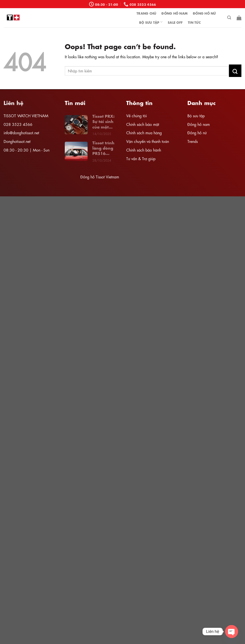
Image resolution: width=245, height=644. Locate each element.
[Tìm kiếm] (229, 18)
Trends (193, 141)
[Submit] (235, 71)
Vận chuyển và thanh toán (148, 141)
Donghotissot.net (17, 141)
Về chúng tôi (137, 115)
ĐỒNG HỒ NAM (175, 13)
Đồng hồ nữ (197, 132)
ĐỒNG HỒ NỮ (204, 13)
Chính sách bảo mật (143, 124)
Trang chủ (146, 13)
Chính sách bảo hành (144, 150)
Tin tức (194, 22)
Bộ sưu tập (196, 115)
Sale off (175, 22)
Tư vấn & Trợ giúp (141, 158)
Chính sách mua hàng (144, 132)
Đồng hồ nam (199, 124)
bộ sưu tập (151, 22)
